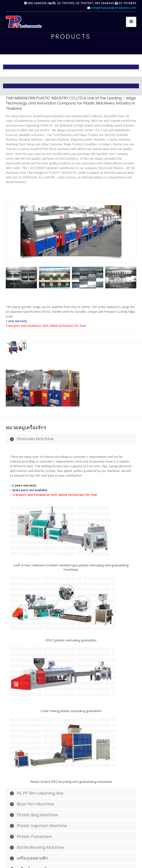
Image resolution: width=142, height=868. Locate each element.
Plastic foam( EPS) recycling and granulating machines (71, 782)
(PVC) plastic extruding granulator (71, 640)
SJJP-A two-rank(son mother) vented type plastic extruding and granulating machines (71, 567)
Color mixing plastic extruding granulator (71, 711)
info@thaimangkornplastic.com (114, 8)
